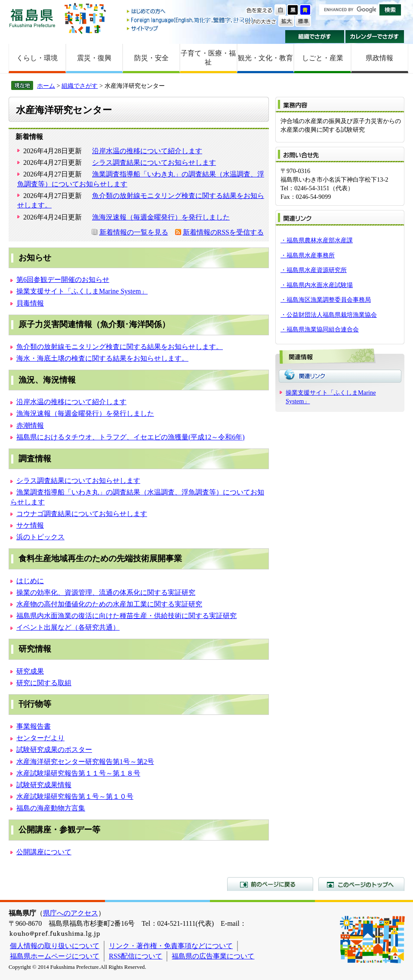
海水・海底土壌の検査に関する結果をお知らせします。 (102, 358)
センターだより (40, 738)
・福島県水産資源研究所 (314, 270)
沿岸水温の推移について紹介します (147, 151)
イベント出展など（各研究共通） (68, 627)
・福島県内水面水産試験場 (317, 285)
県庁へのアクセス (71, 913)
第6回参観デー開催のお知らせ (63, 280)
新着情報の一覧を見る (134, 232)
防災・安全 (151, 58)
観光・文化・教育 (265, 58)
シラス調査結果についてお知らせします (154, 162)
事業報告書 (34, 726)
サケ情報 (30, 525)
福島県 (32, 18)
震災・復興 (94, 58)
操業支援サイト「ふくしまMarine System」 (82, 291)
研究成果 (30, 671)
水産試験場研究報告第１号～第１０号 (75, 796)
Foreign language (191, 20)
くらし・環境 (37, 58)
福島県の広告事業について (213, 956)
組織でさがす (315, 37)
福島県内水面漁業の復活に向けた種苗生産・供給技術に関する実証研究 (126, 616)
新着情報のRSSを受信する (223, 232)
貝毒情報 (30, 303)
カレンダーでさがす (375, 37)
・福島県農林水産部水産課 (317, 240)
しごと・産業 (323, 58)
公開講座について (44, 852)
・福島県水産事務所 (308, 255)
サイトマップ (191, 28)
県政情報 (379, 58)
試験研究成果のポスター (54, 750)
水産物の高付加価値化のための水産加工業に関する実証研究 (109, 604)
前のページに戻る (270, 884)
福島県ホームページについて (55, 956)
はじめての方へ (191, 12)
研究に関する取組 (44, 683)
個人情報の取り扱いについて (55, 946)
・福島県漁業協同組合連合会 (320, 329)
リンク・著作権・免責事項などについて (171, 946)
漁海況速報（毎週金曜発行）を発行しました (161, 217)
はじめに (30, 581)
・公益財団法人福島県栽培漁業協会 (329, 315)
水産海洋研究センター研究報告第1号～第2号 (85, 762)
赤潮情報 (30, 425)
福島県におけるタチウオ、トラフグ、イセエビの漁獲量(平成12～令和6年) (131, 437)
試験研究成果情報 (44, 785)
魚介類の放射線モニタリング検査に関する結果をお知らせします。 (120, 347)
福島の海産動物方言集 (51, 808)
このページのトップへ (361, 884)
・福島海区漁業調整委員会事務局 (326, 300)
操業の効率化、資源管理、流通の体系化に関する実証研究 (106, 592)
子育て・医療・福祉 (208, 58)
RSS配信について (136, 956)
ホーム (46, 86)
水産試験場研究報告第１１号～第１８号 (78, 773)
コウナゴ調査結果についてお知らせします (82, 514)
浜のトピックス (40, 537)
